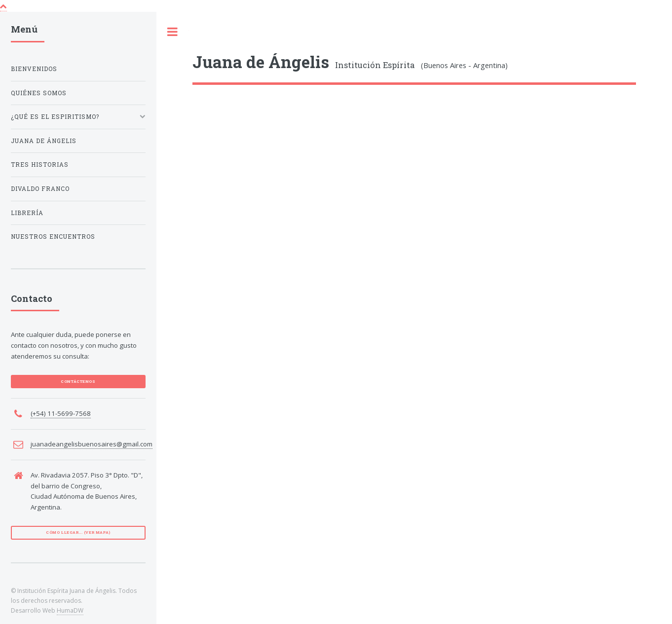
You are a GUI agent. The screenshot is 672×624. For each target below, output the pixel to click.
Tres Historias (40, 165)
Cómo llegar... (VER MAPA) (78, 532)
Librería (27, 213)
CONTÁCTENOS (78, 381)
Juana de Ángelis (44, 141)
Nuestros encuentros (53, 237)
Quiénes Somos (39, 93)
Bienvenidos (34, 69)
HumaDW (70, 610)
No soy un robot (237, 322)
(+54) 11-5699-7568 (61, 413)
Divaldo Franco (40, 189)
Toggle (173, 32)
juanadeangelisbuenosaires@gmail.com (92, 444)
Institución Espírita (304, 65)
